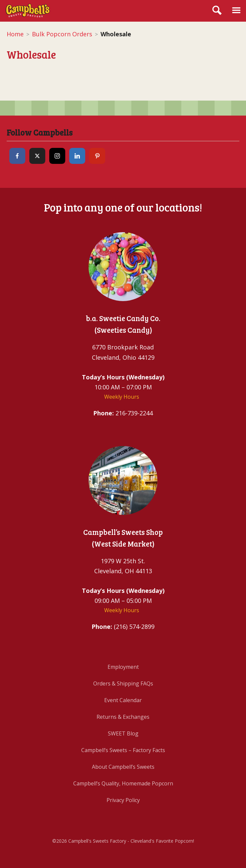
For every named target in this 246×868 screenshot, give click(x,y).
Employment (123, 667)
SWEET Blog (123, 733)
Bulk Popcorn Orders (62, 34)
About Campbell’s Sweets (123, 767)
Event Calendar (123, 700)
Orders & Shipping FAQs (123, 683)
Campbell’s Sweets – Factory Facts (123, 750)
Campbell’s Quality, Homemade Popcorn (123, 783)
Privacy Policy (123, 800)
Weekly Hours (122, 397)
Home (15, 34)
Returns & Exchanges (123, 717)
